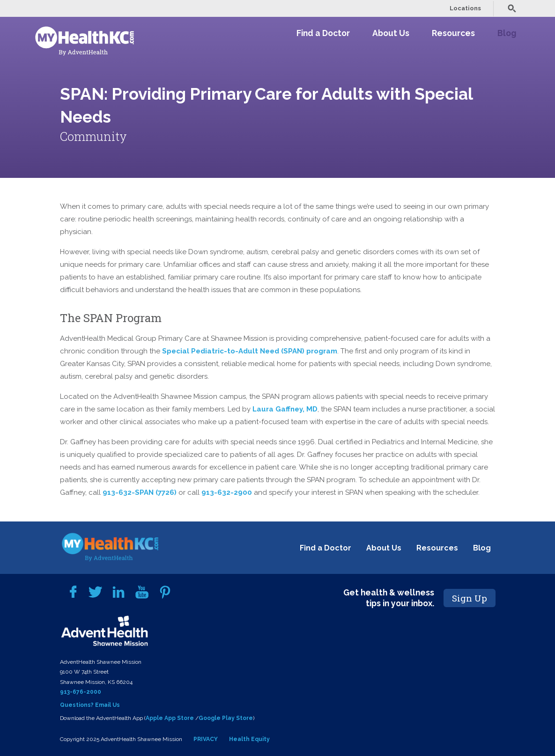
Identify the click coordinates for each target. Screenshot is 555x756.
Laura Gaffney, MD (285, 409)
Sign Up (470, 598)
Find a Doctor (323, 33)
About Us (391, 33)
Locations (465, 8)
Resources (453, 33)
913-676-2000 (81, 692)
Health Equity (249, 739)
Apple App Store (170, 718)
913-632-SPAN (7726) (140, 492)
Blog (507, 33)
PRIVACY (206, 739)
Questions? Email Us (90, 705)
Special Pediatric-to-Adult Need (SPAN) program (250, 351)
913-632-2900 (227, 492)
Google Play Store (226, 718)
